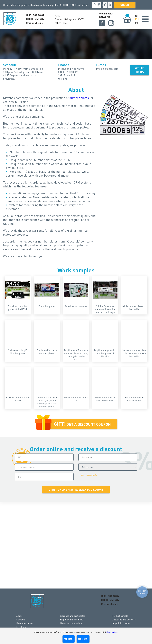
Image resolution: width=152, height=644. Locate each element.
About (19, 616)
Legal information (121, 623)
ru (136, 22)
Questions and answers (124, 620)
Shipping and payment (71, 620)
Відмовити (83, 639)
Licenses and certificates (73, 616)
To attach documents (88, 475)
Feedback (21, 627)
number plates (79, 98)
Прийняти (69, 639)
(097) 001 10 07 (35, 15)
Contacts (21, 620)
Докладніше (112, 632)
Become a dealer (25, 623)
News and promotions (71, 623)
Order (125, 5)
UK (137, 16)
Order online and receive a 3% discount (76, 490)
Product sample (120, 616)
